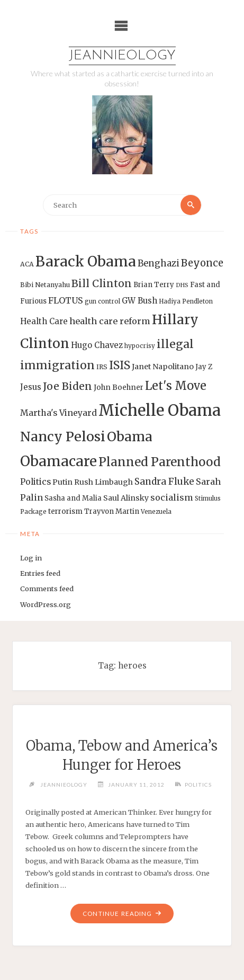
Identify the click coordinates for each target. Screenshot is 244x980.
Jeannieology (122, 56)
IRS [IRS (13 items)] (102, 367)
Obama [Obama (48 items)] (130, 436)
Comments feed (47, 589)
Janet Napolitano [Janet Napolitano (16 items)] (163, 367)
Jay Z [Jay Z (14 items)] (204, 367)
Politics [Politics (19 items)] (35, 482)
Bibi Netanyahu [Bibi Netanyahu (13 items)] (45, 285)
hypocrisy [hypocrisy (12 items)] (140, 346)
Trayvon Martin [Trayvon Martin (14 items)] (112, 511)
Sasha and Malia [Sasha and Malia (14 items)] (73, 498)
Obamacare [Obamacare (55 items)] (58, 461)
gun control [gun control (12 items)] (102, 301)
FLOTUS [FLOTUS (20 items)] (66, 300)
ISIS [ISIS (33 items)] (120, 365)
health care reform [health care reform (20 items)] (110, 321)
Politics (198, 785)
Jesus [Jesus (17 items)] (31, 387)
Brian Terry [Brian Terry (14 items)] (154, 285)
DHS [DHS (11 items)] (182, 285)
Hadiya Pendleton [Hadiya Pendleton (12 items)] (186, 301)
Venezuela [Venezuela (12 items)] (156, 512)
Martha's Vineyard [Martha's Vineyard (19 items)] (58, 413)
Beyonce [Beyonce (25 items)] (202, 263)
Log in (31, 558)
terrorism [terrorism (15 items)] (65, 511)
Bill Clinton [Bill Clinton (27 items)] (102, 283)
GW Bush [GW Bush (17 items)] (139, 301)
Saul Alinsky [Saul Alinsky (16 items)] (126, 498)
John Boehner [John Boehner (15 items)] (119, 387)
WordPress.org (46, 604)
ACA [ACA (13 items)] (27, 264)
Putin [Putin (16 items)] (62, 482)
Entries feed (40, 573)
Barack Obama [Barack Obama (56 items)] (86, 261)
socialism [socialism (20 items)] (172, 497)
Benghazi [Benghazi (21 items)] (159, 264)
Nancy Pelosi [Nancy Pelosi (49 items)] (63, 436)
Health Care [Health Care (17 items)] (44, 321)
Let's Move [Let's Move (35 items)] (176, 386)
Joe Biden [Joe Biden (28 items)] (67, 386)
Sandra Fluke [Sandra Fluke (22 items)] (164, 482)
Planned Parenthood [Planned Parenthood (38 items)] (160, 462)
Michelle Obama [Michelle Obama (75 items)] (160, 410)
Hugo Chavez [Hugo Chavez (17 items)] (97, 345)
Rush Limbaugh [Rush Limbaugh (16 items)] (103, 482)
